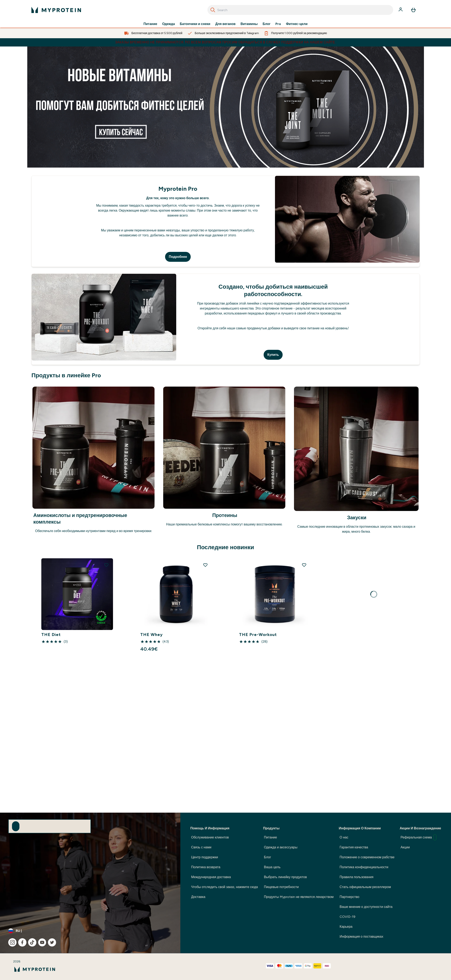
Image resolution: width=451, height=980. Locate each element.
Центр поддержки (205, 857)
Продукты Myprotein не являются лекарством (299, 897)
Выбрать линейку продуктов (285, 877)
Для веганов (225, 24)
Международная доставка (211, 877)
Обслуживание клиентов (210, 837)
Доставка (198, 897)
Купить (273, 355)
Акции (405, 847)
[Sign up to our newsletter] (16, 826)
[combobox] (300, 10)
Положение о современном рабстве (367, 857)
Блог (267, 24)
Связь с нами (201, 847)
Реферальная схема (418, 837)
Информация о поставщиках (361, 937)
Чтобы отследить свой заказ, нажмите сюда (224, 887)
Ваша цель (272, 867)
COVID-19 (347, 917)
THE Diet (51, 635)
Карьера (346, 927)
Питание (150, 24)
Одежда (168, 24)
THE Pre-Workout (258, 635)
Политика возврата (206, 867)
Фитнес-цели (297, 24)
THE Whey (152, 635)
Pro (278, 24)
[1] (225, 107)
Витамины (249, 24)
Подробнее (178, 257)
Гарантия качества (354, 847)
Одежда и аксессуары (281, 847)
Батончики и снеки (195, 24)
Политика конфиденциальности (364, 867)
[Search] (213, 10)
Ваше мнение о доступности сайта (366, 907)
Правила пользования (357, 877)
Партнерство (349, 897)
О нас (344, 837)
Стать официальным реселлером (365, 887)
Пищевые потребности (281, 887)
